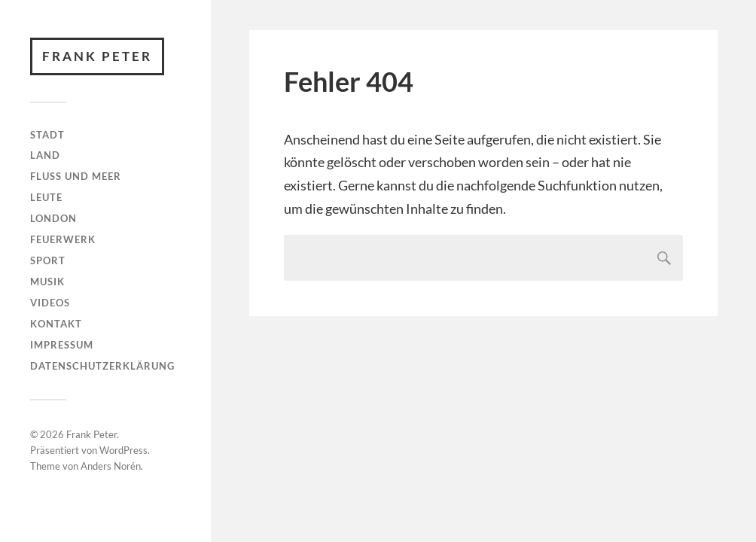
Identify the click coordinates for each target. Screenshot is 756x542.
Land (45, 155)
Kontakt (56, 324)
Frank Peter (97, 56)
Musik (47, 282)
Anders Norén (111, 466)
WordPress (123, 450)
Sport (48, 260)
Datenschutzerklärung (102, 366)
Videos (50, 303)
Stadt (47, 135)
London (53, 218)
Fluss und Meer (76, 176)
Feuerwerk (63, 239)
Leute (46, 197)
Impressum (62, 345)
